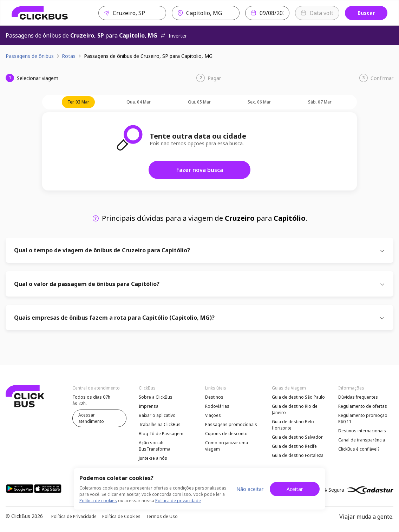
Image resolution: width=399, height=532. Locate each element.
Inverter (174, 36)
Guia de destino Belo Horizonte (293, 425)
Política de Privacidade (74, 516)
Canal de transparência (362, 440)
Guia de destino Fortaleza (298, 455)
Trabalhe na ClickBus (160, 424)
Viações (213, 415)
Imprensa (149, 406)
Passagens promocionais (231, 424)
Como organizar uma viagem (227, 446)
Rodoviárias (217, 406)
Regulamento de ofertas (363, 406)
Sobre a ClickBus (156, 397)
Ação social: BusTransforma (155, 446)
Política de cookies (98, 501)
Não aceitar (250, 489)
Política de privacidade (178, 501)
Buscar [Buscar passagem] (366, 13)
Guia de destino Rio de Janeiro (295, 409)
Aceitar (295, 489)
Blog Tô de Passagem (161, 434)
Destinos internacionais (362, 431)
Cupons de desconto (226, 434)
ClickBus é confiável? (359, 449)
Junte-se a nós (153, 458)
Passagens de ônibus (30, 56)
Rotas (69, 56)
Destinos (214, 397)
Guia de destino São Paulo (298, 397)
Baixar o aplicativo (157, 415)
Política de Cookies (121, 516)
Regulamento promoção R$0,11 (363, 418)
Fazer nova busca (200, 170)
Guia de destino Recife (294, 446)
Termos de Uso (162, 516)
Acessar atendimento (91, 418)
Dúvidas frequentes (358, 397)
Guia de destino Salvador (297, 437)
